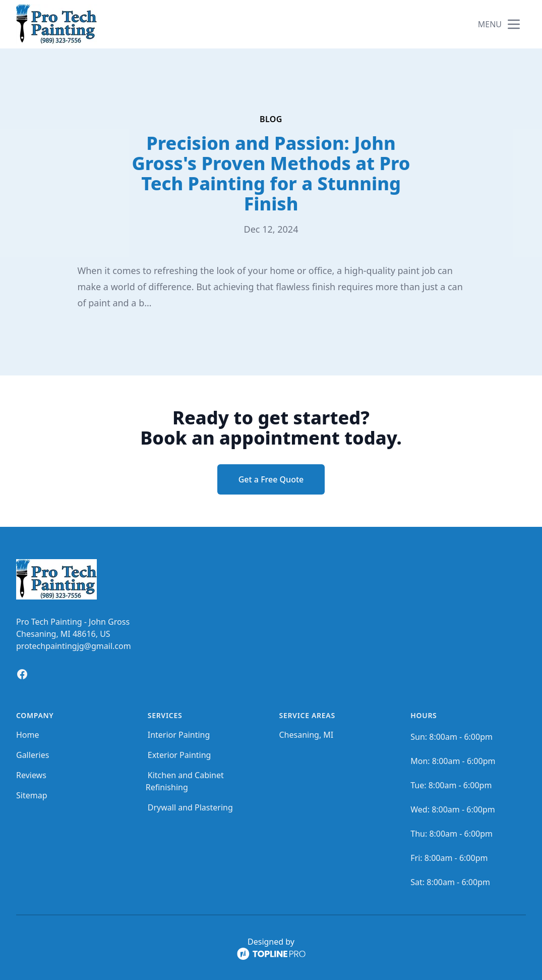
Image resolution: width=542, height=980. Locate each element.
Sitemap (32, 795)
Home (28, 735)
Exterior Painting (179, 755)
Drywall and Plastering (190, 807)
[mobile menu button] (514, 24)
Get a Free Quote (271, 479)
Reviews (31, 775)
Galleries (33, 755)
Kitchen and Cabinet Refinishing (185, 781)
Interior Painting (179, 735)
